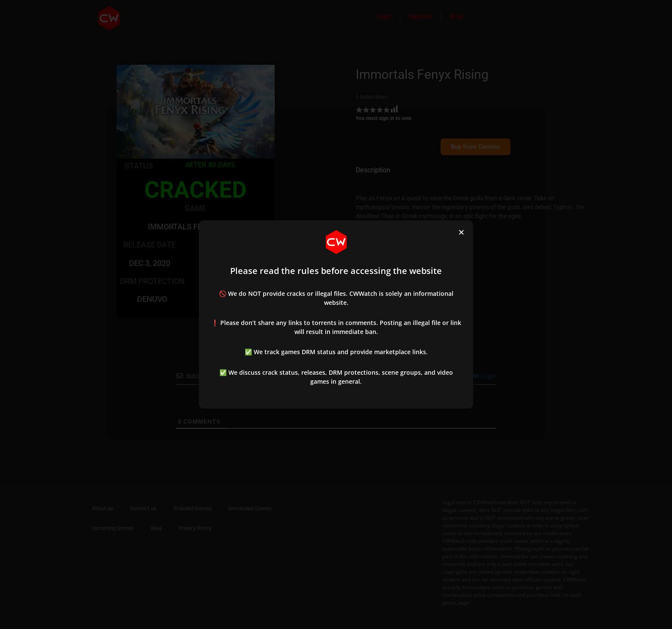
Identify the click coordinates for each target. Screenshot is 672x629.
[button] (461, 232)
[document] (336, 314)
